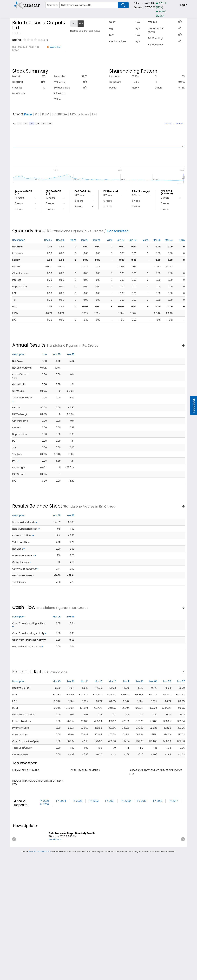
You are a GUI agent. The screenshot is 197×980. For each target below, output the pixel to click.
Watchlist (55, 47)
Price (28, 114)
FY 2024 (61, 801)
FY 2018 (158, 801)
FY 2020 (126, 801)
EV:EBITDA (59, 114)
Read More (55, 840)
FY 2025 (45, 801)
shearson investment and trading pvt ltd (156, 772)
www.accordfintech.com (40, 851)
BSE (81, 24)
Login (184, 5)
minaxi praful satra (26, 770)
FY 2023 (78, 801)
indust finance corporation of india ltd (38, 782)
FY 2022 (94, 801)
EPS (95, 114)
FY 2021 (110, 801)
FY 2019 (142, 801)
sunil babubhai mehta (85, 770)
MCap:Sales (80, 114)
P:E (37, 114)
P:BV (46, 114)
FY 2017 (173, 801)
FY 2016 (44, 804)
